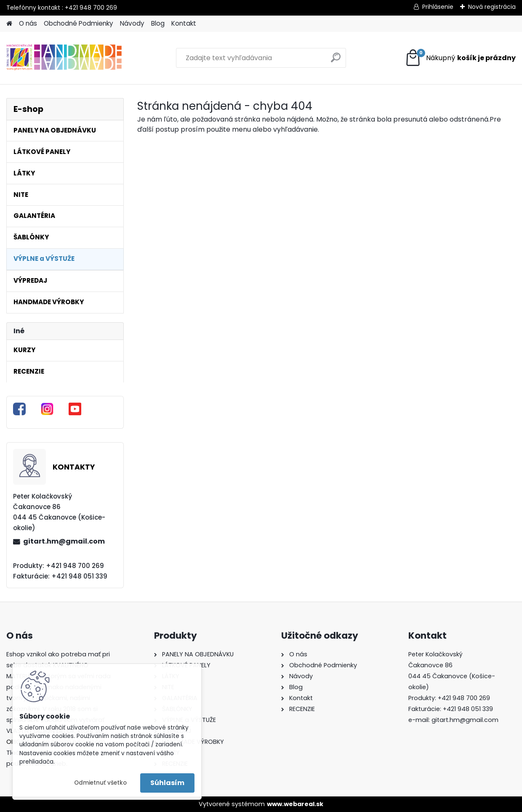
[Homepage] (9, 24)
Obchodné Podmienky (79, 23)
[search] (336, 61)
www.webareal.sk (295, 804)
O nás (28, 23)
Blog (158, 23)
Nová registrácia (492, 7)
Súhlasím (167, 783)
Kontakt (184, 23)
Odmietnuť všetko (100, 783)
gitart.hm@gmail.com (64, 541)
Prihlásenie (438, 7)
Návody (132, 23)
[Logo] (64, 58)
